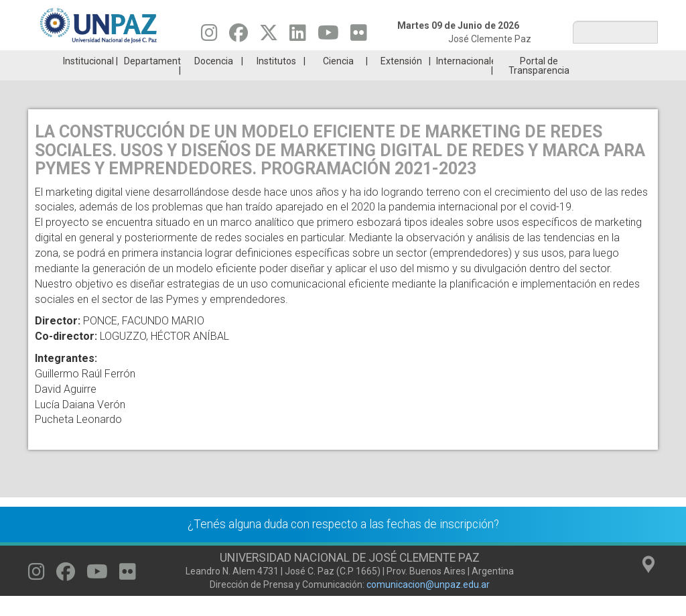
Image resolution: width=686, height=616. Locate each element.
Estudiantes (395, 60)
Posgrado (605, 60)
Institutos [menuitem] (276, 81)
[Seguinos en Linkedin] (298, 36)
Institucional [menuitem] (88, 81)
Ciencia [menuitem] (338, 81)
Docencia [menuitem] (214, 81)
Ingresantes (290, 60)
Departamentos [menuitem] (152, 81)
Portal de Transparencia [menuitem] (539, 86)
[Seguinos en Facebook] (238, 36)
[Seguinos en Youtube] (328, 36)
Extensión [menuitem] (401, 81)
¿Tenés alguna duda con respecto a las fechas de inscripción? (343, 544)
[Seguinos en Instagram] (209, 36)
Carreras (80, 60)
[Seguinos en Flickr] (359, 36)
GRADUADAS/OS (500, 60)
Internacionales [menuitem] (465, 81)
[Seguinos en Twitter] (269, 36)
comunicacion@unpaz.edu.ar (428, 605)
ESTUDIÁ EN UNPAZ (185, 60)
